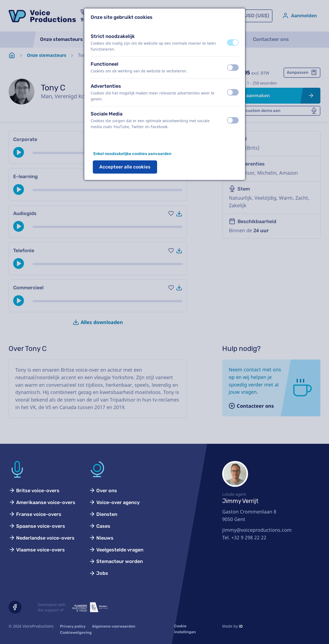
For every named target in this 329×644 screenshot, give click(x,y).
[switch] (233, 43)
